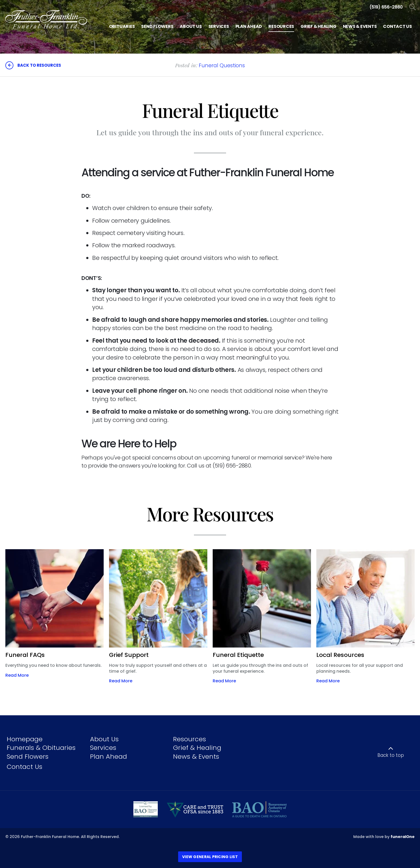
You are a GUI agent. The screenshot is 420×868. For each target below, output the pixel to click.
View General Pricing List (210, 857)
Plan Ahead (108, 756)
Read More (17, 675)
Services (103, 748)
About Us (104, 739)
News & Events (196, 756)
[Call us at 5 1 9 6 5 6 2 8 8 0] (386, 7)
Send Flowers (28, 756)
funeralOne (403, 837)
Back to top (391, 755)
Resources (190, 739)
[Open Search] (413, 7)
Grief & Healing (197, 748)
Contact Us (25, 767)
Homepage (25, 739)
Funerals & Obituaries (41, 748)
